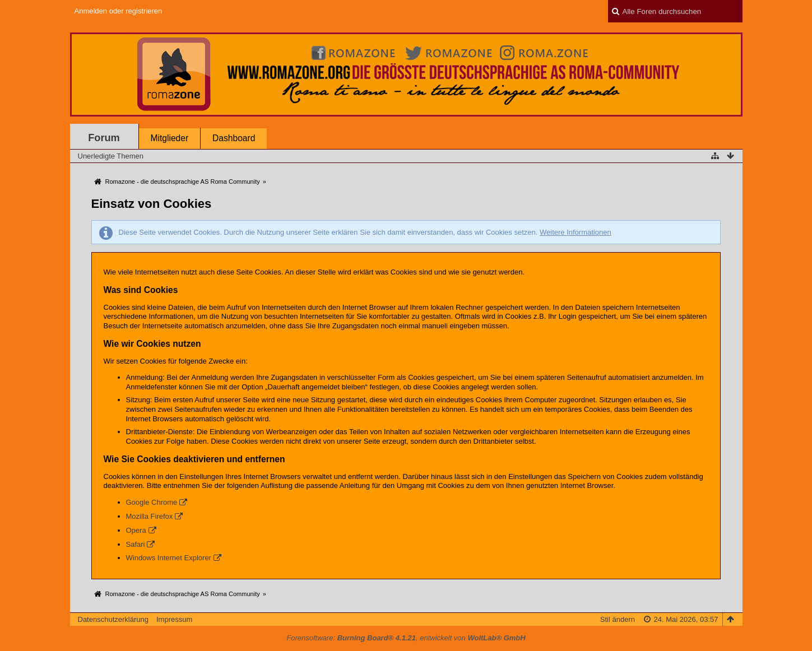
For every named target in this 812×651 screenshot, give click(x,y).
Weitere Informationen (576, 232)
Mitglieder (170, 138)
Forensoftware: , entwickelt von (406, 638)
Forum (104, 138)
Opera (136, 530)
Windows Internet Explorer (169, 558)
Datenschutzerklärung (113, 619)
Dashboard (234, 138)
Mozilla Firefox (150, 516)
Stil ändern (618, 619)
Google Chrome (152, 502)
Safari (136, 544)
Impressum (174, 619)
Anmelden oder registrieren (119, 11)
